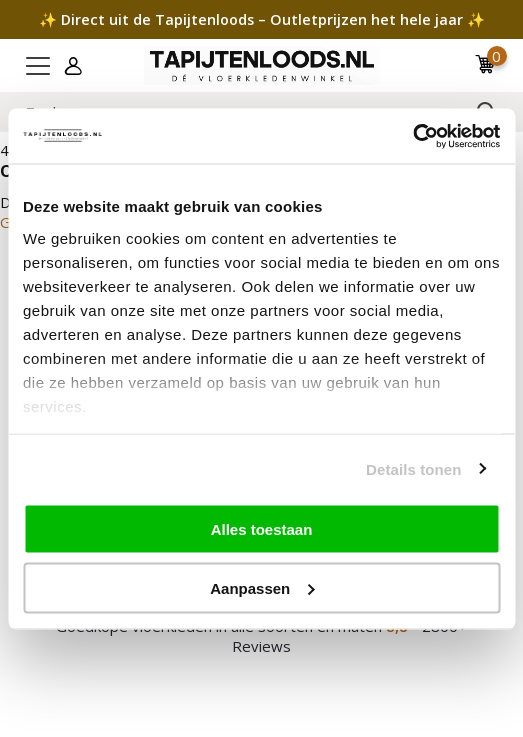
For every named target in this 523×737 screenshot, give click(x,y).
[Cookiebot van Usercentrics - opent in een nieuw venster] (412, 136)
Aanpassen (262, 587)
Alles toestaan (262, 529)
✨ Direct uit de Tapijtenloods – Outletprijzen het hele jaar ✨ (262, 19)
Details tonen (413, 468)
